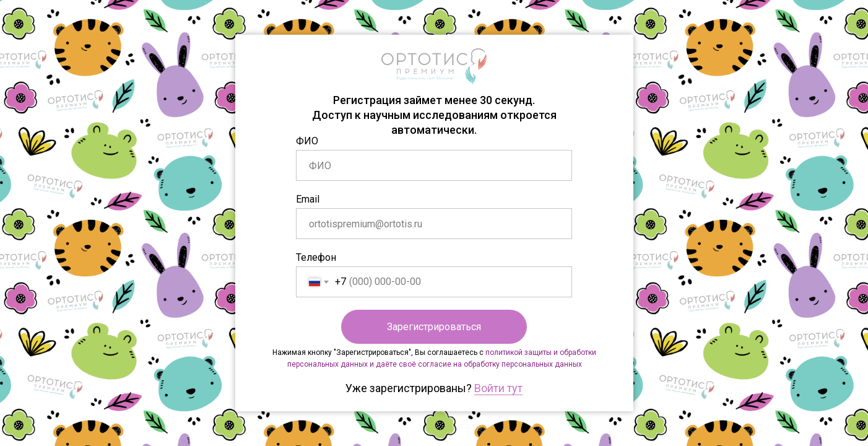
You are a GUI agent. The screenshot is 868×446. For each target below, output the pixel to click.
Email (308, 199)
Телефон (316, 257)
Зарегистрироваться (434, 327)
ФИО (307, 141)
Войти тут (498, 388)
